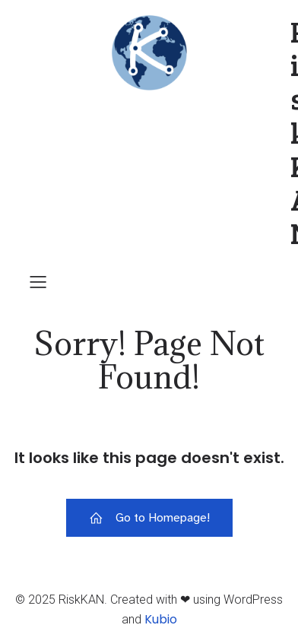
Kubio (161, 619)
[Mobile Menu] (38, 281)
